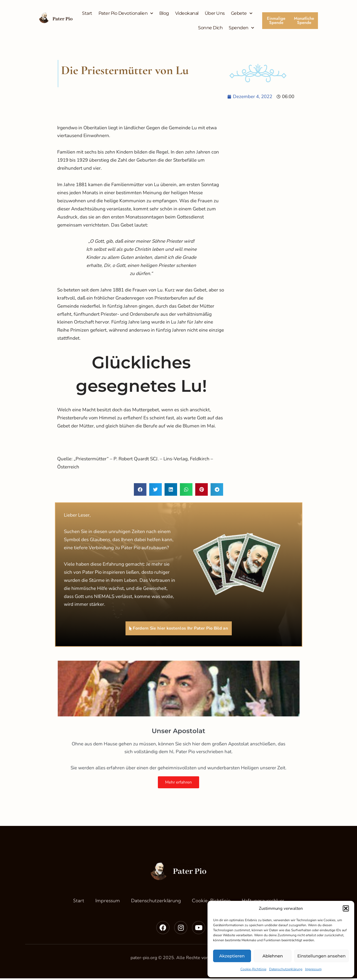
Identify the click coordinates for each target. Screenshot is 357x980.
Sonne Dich (210, 28)
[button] (346, 908)
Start (87, 13)
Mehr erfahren (178, 784)
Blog (164, 13)
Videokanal (187, 13)
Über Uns (215, 13)
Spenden (241, 28)
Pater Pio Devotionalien (126, 13)
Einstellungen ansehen (321, 956)
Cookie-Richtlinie (253, 969)
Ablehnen (273, 956)
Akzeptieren (232, 956)
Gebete (242, 13)
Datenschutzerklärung (286, 969)
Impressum (313, 969)
